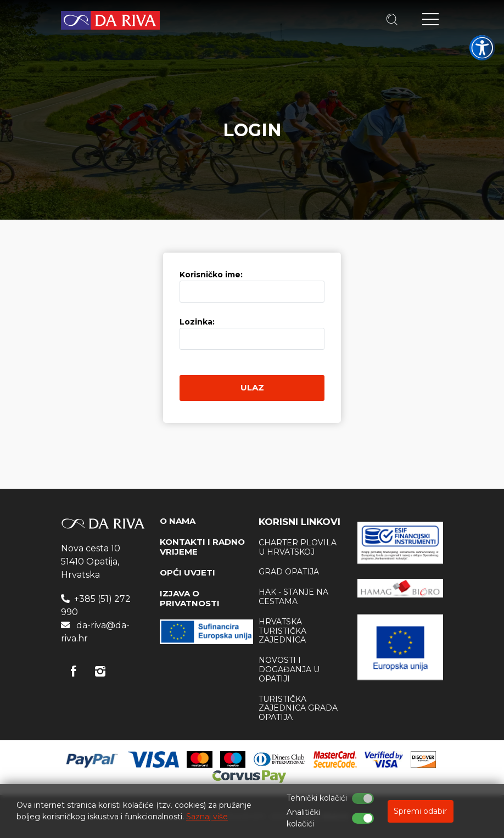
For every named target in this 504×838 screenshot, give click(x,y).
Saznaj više (207, 817)
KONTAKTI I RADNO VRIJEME (202, 547)
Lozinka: (197, 322)
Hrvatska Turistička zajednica (282, 631)
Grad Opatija (289, 572)
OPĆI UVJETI (187, 572)
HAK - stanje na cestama (293, 597)
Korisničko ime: (211, 275)
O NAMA (178, 521)
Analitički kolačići (303, 818)
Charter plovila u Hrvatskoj (298, 547)
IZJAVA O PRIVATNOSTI (190, 598)
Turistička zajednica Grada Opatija (298, 708)
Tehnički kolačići (317, 798)
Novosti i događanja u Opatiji (289, 669)
